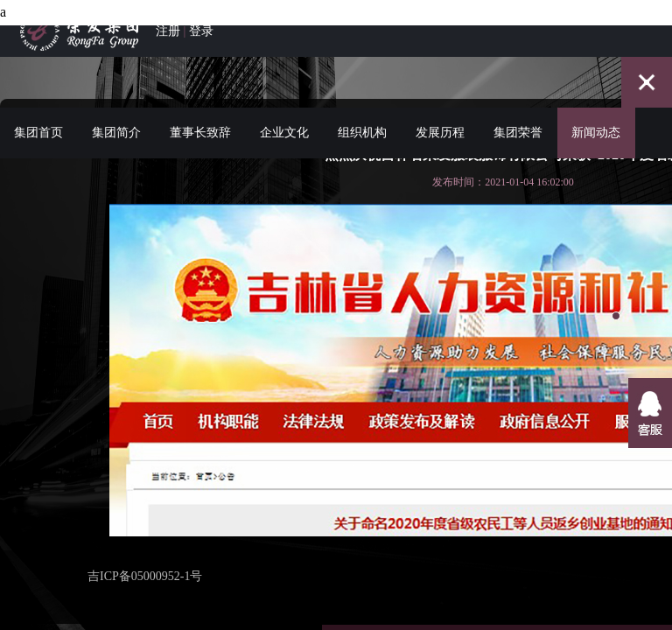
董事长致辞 (200, 112)
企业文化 (284, 112)
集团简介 (116, 112)
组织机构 (362, 112)
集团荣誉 (518, 112)
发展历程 (440, 112)
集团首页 (38, 112)
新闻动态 (596, 112)
